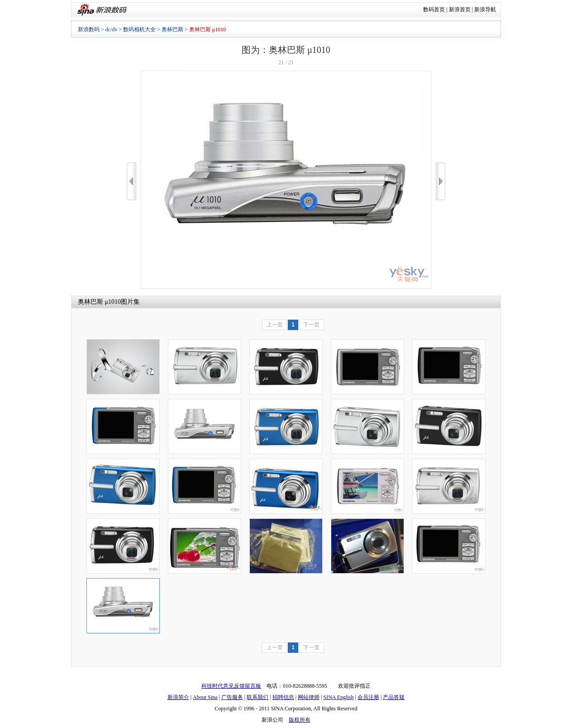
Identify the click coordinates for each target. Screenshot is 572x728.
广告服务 (232, 697)
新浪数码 (89, 29)
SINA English (338, 697)
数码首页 (434, 10)
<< (131, 181)
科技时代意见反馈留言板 (231, 686)
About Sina (205, 697)
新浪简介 (178, 697)
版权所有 (300, 720)
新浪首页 (460, 10)
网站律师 (309, 697)
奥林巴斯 (172, 29)
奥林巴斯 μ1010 (99, 302)
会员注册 (368, 697)
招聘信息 (283, 697)
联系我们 (257, 697)
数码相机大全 (139, 29)
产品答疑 (394, 697)
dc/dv (112, 29)
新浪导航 (485, 10)
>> (441, 181)
